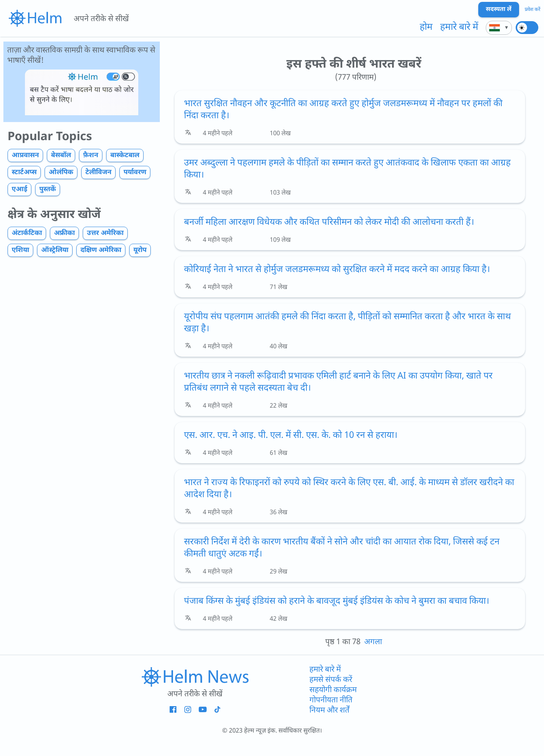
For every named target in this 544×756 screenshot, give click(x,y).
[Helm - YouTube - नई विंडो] (202, 710)
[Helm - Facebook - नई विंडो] (173, 710)
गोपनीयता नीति (331, 700)
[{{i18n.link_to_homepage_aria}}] (35, 18)
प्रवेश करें (532, 10)
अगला (373, 642)
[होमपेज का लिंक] (195, 677)
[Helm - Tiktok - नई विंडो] (217, 710)
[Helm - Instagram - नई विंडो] (188, 710)
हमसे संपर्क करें (331, 680)
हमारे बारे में (459, 28)
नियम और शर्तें (329, 710)
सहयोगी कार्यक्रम (333, 690)
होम (426, 28)
